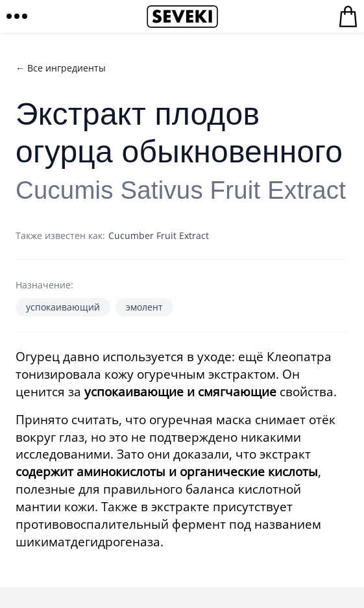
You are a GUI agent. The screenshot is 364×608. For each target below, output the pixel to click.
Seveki (182, 16)
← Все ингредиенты (61, 68)
